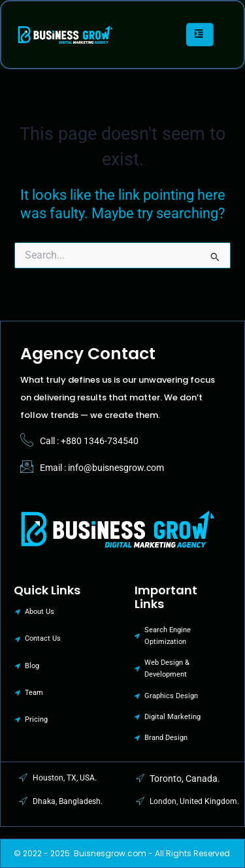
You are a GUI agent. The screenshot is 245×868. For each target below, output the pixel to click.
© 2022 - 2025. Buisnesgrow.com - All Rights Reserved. (123, 853)
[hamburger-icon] (199, 34)
